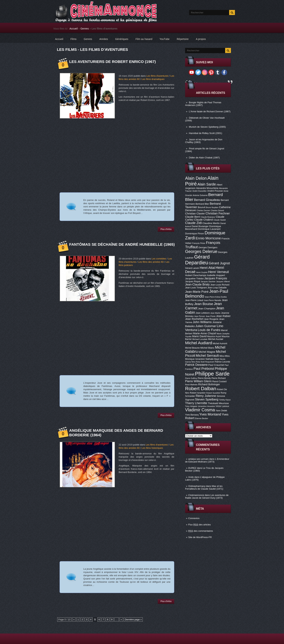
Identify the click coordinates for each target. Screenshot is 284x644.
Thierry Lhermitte (196, 403)
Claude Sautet (220, 220)
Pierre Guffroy (191, 378)
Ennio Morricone (208, 238)
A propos (201, 39)
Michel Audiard (199, 343)
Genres (85, 29)
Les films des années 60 (151, 262)
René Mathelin (191, 385)
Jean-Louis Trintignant (196, 288)
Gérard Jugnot (219, 263)
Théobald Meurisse (218, 403)
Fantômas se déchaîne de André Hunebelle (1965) (122, 244)
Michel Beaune (192, 348)
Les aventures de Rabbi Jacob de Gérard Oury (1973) (207, 496)
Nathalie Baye (212, 359)
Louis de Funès (209, 330)
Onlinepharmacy (197, 486)
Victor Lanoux (222, 406)
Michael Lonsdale (200, 339)
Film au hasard (144, 39)
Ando (191, 477)
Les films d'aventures (157, 76)
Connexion (194, 518)
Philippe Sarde (212, 374)
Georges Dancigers (208, 248)
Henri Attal (207, 268)
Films (73, 39)
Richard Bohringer (209, 384)
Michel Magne (207, 352)
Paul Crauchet (216, 365)
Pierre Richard (219, 378)
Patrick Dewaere (196, 365)
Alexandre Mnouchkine (207, 188)
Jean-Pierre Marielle (213, 300)
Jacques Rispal (193, 282)
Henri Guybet (202, 272)
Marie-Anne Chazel (205, 333)
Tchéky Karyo (225, 400)
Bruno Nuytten (212, 207)
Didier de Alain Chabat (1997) (204, 158)
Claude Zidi (193, 223)
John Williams (202, 322)
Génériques (122, 39)
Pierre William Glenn (198, 381)
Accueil (74, 29)
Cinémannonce (196, 495)
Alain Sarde (207, 184)
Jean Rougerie (211, 319)
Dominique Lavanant (209, 229)
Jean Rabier (223, 316)
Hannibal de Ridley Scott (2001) (206, 133)
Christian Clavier (195, 214)
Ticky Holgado (191, 406)
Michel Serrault (207, 356)
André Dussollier (200, 191)
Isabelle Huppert (216, 275)
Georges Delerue (201, 251)
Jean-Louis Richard (220, 285)
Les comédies (159, 259)
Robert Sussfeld (213, 393)
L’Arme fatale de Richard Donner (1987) (210, 111)
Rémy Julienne (206, 396)
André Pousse (215, 191)
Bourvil (202, 207)
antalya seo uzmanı (198, 459)
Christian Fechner (218, 213)
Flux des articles (199, 525)
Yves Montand (210, 414)
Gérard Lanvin (192, 268)
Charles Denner (203, 210)
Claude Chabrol (203, 220)
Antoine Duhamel (200, 195)
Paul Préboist (204, 369)
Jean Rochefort (194, 319)
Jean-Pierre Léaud (194, 300)
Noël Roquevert (207, 362)
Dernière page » (133, 620)
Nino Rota (196, 362)
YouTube (165, 39)
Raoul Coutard (219, 381)
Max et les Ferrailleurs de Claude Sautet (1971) (204, 487)
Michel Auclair (216, 339)
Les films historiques (152, 448)
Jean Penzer (200, 316)
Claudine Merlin (211, 223)
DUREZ (192, 468)
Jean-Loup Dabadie (217, 288)
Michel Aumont (220, 344)
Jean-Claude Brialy (197, 284)
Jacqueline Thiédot (194, 279)
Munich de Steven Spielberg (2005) (207, 127)
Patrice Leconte (222, 362)
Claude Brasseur (208, 217)
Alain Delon (196, 178)
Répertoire (183, 39)
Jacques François (216, 278)
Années (104, 39)
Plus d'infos (166, 229)
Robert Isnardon (198, 393)
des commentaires (201, 531)
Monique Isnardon (195, 359)
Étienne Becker (202, 418)
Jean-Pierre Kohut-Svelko (216, 297)
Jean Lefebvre (203, 313)
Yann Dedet (221, 411)
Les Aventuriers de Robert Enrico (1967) (112, 62)
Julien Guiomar (206, 326)
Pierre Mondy (204, 378)
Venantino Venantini (206, 406)
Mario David (199, 336)
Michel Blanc (207, 348)
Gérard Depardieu (197, 260)
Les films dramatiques (153, 79)
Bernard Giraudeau (207, 200)
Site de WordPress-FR (200, 537)
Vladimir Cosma (200, 410)
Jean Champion (207, 309)
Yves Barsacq (192, 415)
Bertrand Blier (202, 204)
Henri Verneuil (218, 272)
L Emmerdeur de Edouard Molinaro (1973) (207, 460)
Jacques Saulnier (208, 282)
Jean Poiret (210, 316)
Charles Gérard (217, 210)
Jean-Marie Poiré (197, 292)
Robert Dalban (201, 389)
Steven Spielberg (207, 399)
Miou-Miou (225, 356)
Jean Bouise (204, 304)
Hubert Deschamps (196, 275)
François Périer (199, 243)
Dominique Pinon (195, 233)
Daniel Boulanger (200, 226)
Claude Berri (193, 217)
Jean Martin (215, 313)
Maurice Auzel (214, 336)
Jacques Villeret (223, 282)
